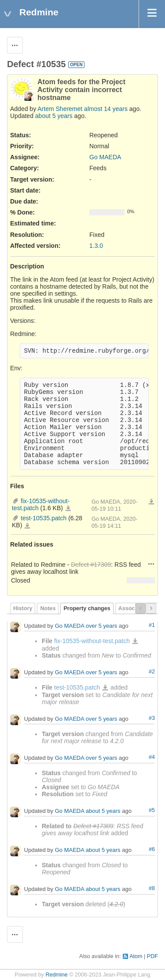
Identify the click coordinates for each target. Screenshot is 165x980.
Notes (48, 608)
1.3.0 (96, 246)
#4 (152, 757)
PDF (152, 956)
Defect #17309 (91, 565)
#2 (152, 672)
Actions (151, 564)
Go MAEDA (105, 157)
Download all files (151, 502)
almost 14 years (106, 109)
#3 (152, 718)
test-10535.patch (44, 518)
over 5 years (102, 626)
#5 (152, 810)
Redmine (56, 975)
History (23, 608)
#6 (152, 849)
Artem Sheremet (60, 109)
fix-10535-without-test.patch (68, 508)
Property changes (87, 608)
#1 (152, 625)
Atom (136, 956)
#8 (152, 888)
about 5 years (54, 116)
